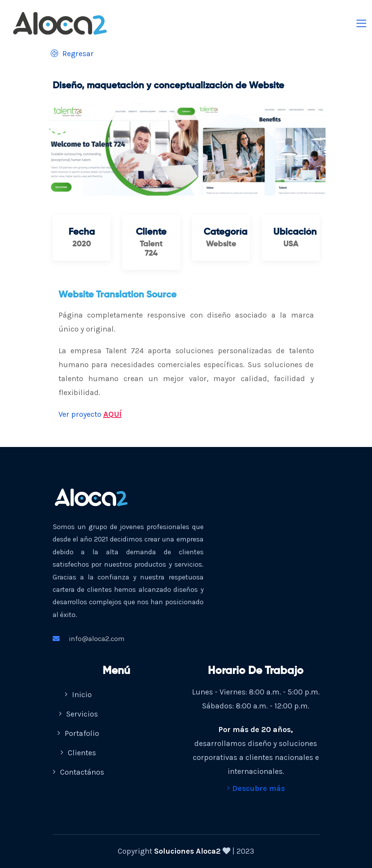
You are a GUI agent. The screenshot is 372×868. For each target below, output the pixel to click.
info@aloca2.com (89, 639)
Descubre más (256, 788)
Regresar (70, 54)
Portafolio (78, 733)
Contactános (78, 772)
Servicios (78, 714)
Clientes (78, 753)
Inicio (78, 695)
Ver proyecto (90, 414)
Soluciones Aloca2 (187, 851)
